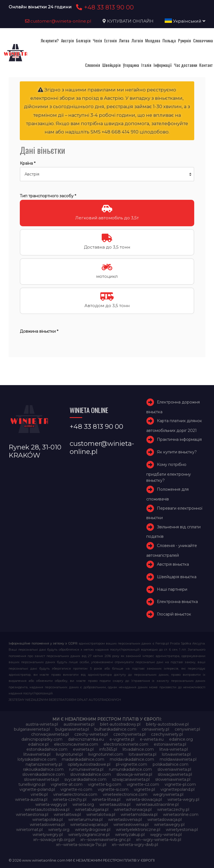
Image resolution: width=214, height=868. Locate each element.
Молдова (153, 40)
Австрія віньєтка (173, 564)
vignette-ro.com (76, 789)
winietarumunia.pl (85, 820)
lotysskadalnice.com (37, 759)
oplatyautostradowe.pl (89, 764)
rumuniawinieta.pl (86, 769)
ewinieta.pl (83, 749)
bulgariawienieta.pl (32, 729)
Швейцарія (111, 65)
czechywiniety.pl (167, 734)
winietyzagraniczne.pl (89, 835)
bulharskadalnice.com (115, 729)
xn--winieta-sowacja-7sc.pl (81, 845)
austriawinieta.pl (79, 724)
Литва (124, 40)
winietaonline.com (181, 814)
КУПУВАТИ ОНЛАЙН (130, 21)
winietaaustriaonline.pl (157, 804)
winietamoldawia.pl (139, 814)
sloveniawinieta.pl (174, 769)
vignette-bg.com (105, 784)
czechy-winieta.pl (91, 734)
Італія (146, 65)
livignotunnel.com (106, 754)
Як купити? (50, 40)
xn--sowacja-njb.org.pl (54, 840)
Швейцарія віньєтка (177, 577)
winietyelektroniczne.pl (138, 830)
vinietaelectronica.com (75, 794)
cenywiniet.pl (187, 729)
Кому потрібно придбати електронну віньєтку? (169, 472)
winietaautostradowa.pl (47, 809)
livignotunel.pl (69, 754)
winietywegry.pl (48, 835)
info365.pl (108, 749)
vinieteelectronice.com (125, 794)
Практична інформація (179, 439)
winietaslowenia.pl (47, 825)
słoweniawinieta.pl (173, 779)
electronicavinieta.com (76, 744)
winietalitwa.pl (67, 814)
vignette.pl (144, 789)
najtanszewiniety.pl (44, 764)
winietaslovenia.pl (125, 820)
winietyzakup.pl (130, 835)
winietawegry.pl (169, 825)
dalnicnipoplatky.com (42, 739)
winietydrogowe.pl (93, 830)
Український (185, 21)
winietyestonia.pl (182, 830)
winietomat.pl (29, 830)
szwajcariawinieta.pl (131, 779)
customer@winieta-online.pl (58, 21)
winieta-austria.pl (31, 799)
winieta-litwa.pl (106, 799)
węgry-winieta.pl (166, 835)
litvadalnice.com (138, 749)
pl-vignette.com (132, 764)
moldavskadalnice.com (132, 759)
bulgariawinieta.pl (72, 729)
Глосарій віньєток (174, 614)
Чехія (97, 40)
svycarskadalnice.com (85, 779)
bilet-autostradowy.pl (120, 724)
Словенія (93, 65)
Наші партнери (172, 589)
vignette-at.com (67, 784)
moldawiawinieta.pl (178, 759)
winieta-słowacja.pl (144, 799)
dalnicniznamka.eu (86, 739)
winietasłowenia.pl (131, 825)
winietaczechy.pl (173, 809)
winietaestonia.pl (32, 814)
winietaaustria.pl (115, 804)
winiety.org (59, 830)
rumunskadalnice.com (130, 769)
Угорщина (131, 65)
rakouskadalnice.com (43, 769)
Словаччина (203, 40)
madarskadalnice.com (83, 759)
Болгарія (83, 40)
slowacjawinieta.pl (175, 774)
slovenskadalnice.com (43, 774)
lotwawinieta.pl (176, 754)
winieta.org (83, 804)
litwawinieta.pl (37, 754)
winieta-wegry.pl (183, 799)
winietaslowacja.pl (165, 820)
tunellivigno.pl (32, 784)
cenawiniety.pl (155, 729)
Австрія (67, 40)
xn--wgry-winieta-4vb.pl (159, 840)
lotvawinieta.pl (143, 754)
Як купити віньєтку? (177, 452)
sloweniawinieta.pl (41, 779)
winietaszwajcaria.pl (89, 825)
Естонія (110, 40)
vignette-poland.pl (37, 789)
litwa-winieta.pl (174, 749)
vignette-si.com (113, 789)
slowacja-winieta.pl (134, 774)
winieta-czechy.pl (70, 799)
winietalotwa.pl (101, 814)
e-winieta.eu (152, 739)
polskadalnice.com (171, 764)
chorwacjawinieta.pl (50, 734)
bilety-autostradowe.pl (167, 724)
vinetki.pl (39, 794)
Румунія (184, 40)
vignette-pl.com (180, 784)
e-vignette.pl (122, 739)
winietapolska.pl (48, 820)
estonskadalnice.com (47, 749)
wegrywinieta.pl (168, 794)
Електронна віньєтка (177, 602)
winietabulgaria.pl (92, 809)
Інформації (163, 65)
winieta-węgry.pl (51, 804)
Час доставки (185, 65)
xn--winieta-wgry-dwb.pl (135, 845)
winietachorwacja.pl (133, 809)
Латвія (137, 40)
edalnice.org (181, 739)
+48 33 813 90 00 (104, 7)
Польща (169, 40)
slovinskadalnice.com (91, 774)
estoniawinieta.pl (170, 744)
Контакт (206, 65)
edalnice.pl (38, 744)
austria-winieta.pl (42, 724)
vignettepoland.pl (177, 789)
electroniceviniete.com (126, 744)
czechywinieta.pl (129, 734)
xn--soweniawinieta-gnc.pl (105, 840)
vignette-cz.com (143, 784)
